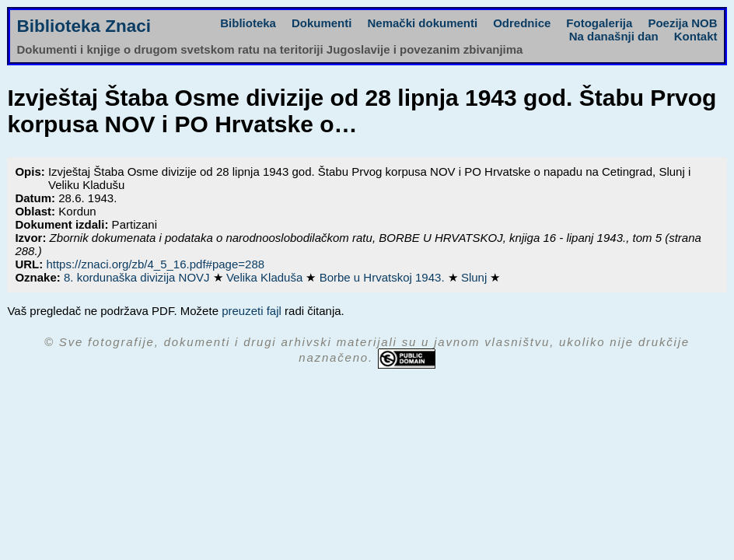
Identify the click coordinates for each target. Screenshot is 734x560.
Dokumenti (322, 23)
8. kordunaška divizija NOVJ (138, 277)
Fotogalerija (599, 23)
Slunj (476, 277)
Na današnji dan (614, 36)
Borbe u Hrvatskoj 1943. (384, 277)
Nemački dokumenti (422, 23)
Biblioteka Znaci (84, 26)
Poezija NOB (682, 23)
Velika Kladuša (266, 277)
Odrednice (522, 23)
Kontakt (696, 36)
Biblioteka (248, 23)
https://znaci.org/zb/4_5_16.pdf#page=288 (155, 264)
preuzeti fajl (252, 311)
